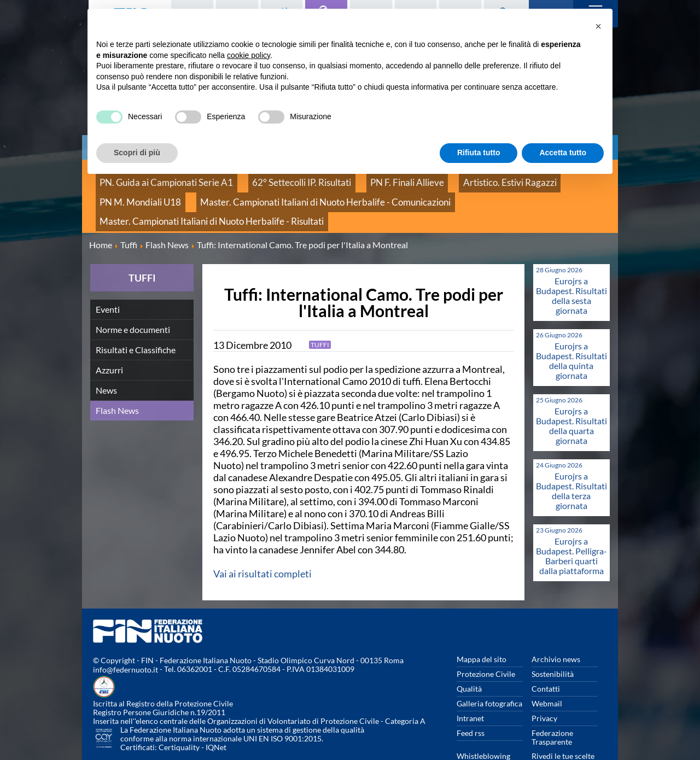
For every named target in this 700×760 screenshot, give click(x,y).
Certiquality (179, 714)
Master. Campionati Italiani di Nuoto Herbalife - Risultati (418, 191)
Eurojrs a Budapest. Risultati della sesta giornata (571, 262)
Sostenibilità (553, 640)
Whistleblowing (483, 722)
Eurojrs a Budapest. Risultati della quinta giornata (571, 327)
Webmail (547, 670)
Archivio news (556, 625)
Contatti (546, 655)
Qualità (469, 655)
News (106, 356)
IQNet (216, 714)
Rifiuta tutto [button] (479, 153)
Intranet (470, 684)
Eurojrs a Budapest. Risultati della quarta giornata (571, 392)
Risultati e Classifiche (136, 316)
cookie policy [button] (249, 55)
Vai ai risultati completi (262, 540)
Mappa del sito (482, 625)
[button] (598, 26)
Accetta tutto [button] (563, 153)
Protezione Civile (486, 640)
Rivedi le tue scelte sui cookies (563, 726)
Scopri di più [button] (137, 153)
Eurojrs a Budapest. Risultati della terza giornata (571, 457)
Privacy (544, 684)
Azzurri (109, 336)
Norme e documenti (133, 296)
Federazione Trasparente (552, 703)
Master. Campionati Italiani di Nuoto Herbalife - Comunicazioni (203, 191)
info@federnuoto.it (126, 636)
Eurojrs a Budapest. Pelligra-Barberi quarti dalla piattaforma (571, 522)
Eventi (108, 275)
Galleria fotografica (489, 670)
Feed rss (471, 699)
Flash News (117, 376)
